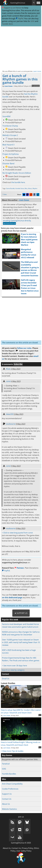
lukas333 (10, 414)
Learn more (37, 71)
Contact (6, 674)
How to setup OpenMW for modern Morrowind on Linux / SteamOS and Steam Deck (21, 710)
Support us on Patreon (12, 8)
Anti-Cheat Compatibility (12, 784)
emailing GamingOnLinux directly (17, 221)
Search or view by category (13, 670)
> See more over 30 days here (15, 666)
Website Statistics (9, 809)
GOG (33, 21)
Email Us (6, 679)
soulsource (11, 424)
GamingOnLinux (18, 3)
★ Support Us (21, 613)
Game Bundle (10, 188)
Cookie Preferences (10, 789)
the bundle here (18, 182)
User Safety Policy (24, 851)
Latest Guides (8, 683)
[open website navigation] (38, 3)
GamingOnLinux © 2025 (21, 843)
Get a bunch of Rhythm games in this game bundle (20, 79)
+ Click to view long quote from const (17, 533)
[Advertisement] (21, 48)
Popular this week (10, 620)
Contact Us (7, 799)
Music (30, 188)
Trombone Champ (10, 126)
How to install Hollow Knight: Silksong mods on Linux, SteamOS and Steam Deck (21, 742)
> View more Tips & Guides (12, 751)
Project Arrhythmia (11, 154)
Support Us (7, 794)
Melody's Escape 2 (10, 135)
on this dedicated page (12, 598)
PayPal (20, 19)
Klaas (8, 369)
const (8, 381)
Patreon (19, 568)
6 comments (36, 86)
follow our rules (24, 348)
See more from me (9, 223)
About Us (6, 804)
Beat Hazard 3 (8, 145)
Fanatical (6, 764)
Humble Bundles (9, 774)
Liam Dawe (9, 86)
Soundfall (6, 116)
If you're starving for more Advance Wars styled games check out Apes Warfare (29, 240)
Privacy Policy (27, 848)
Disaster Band (8, 164)
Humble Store (7, 24)
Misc (26, 188)
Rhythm (35, 188)
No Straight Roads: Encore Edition (17, 173)
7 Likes (5, 194)
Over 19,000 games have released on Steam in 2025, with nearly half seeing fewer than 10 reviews (21, 642)
